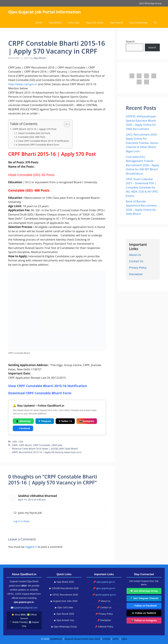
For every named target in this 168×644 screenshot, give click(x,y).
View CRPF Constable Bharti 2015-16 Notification (44, 141)
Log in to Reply (21, 521)
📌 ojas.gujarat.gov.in (104, 582)
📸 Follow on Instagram (144, 620)
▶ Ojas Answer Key (64, 620)
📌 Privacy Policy (104, 614)
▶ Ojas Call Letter (64, 607)
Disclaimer (136, 274)
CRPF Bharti (25, 445)
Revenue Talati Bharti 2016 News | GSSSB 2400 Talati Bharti (45, 449)
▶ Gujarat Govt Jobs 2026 (64, 601)
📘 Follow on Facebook (144, 606)
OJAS (124, 639)
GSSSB (106, 639)
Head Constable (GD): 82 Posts (34, 133)
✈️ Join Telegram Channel (144, 598)
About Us (135, 255)
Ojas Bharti (55, 22)
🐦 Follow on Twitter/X (144, 613)
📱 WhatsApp (23, 421)
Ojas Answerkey (138, 22)
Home (39, 22)
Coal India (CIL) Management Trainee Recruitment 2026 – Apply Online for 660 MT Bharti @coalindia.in (142, 165)
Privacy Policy (138, 268)
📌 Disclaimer (104, 620)
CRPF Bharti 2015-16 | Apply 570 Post (35, 129)
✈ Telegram (45, 421)
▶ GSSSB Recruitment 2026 (64, 588)
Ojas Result (116, 22)
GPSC (116, 639)
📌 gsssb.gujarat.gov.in (104, 595)
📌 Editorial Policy (104, 627)
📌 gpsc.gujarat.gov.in (104, 588)
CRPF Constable (42, 445)
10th (15, 442)
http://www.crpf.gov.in (23, 84)
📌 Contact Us (104, 607)
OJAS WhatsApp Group (150, 3)
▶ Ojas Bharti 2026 (64, 582)
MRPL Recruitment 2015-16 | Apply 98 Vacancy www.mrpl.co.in (47, 452)
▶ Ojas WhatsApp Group (64, 627)
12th (21, 442)
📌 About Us (104, 601)
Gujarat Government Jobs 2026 (82, 639)
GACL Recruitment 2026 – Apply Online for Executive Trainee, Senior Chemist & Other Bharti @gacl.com (142, 143)
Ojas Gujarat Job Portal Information (45, 12)
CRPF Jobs (57, 445)
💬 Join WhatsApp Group (144, 591)
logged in (31, 547)
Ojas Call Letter (95, 22)
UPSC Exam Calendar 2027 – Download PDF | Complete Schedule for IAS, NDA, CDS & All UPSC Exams (142, 187)
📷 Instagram (87, 421)
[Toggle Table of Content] (65, 124)
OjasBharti (56, 639)
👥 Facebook (23, 428)
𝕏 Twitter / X (65, 421)
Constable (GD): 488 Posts (32, 137)
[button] (155, 23)
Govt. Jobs (74, 22)
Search (130, 41)
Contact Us (136, 261)
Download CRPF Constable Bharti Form (39, 145)
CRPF (15, 445)
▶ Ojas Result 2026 (64, 614)
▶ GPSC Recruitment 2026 (64, 595)
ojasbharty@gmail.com (26, 608)
